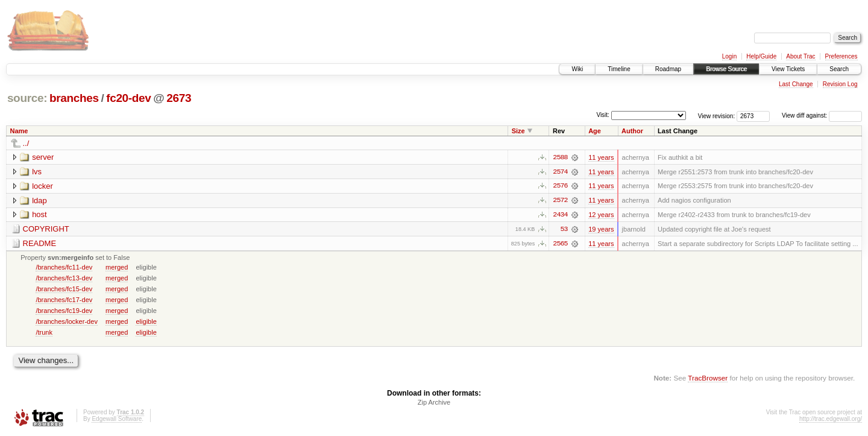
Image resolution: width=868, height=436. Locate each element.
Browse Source (726, 69)
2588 (560, 157)
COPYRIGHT (46, 229)
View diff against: (822, 115)
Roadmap (668, 69)
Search (839, 69)
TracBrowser (708, 379)
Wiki (577, 69)
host (39, 215)
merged (117, 268)
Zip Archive (434, 403)
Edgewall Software (117, 420)
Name (19, 131)
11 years (601, 157)
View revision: (717, 115)
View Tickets (788, 69)
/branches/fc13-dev (64, 279)
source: (27, 98)
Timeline (619, 69)
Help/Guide (761, 56)
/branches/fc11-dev (64, 268)
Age (595, 131)
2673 (179, 98)
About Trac (800, 56)
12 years (601, 215)
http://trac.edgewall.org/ (831, 420)
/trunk (44, 333)
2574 (560, 172)
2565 (560, 244)
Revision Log (840, 84)
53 (564, 230)
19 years (601, 230)
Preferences (841, 56)
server (43, 157)
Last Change (796, 84)
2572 (560, 201)
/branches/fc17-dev (64, 300)
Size (518, 131)
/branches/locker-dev (67, 322)
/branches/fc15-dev (64, 289)
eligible (146, 322)
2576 (560, 186)
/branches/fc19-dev (64, 311)
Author (632, 131)
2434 (560, 215)
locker (42, 186)
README (40, 244)
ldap (39, 201)
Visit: (603, 115)
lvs (37, 172)
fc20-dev (128, 98)
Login (729, 56)
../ (26, 143)
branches (74, 98)
